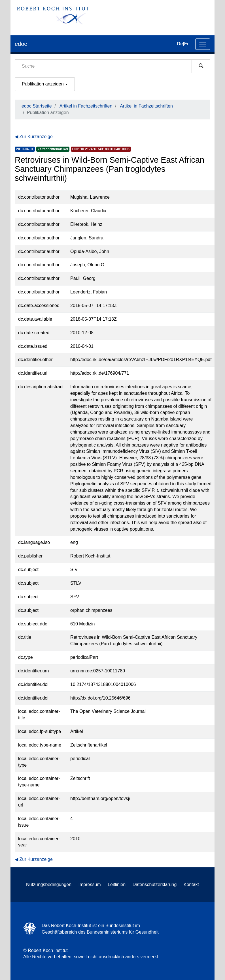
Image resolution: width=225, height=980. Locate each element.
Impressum (90, 884)
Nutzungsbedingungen (49, 884)
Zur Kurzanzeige (36, 137)
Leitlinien (117, 884)
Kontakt (191, 884)
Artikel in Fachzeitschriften (86, 106)
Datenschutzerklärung (155, 884)
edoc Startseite (37, 106)
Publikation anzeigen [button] (45, 84)
